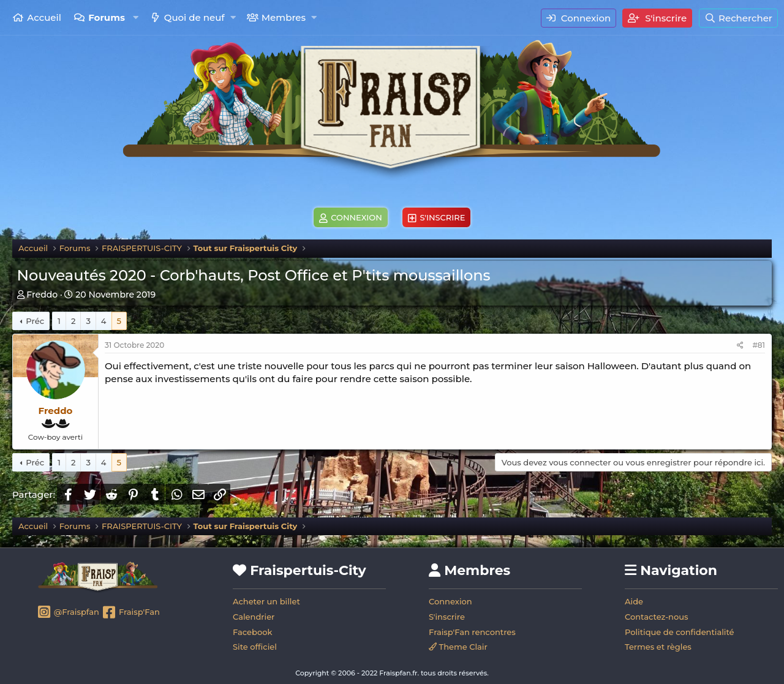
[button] (136, 17)
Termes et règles (658, 647)
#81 (759, 345)
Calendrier (254, 617)
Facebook (252, 632)
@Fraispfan (68, 613)
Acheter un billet (266, 601)
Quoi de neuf (194, 17)
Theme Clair (458, 647)
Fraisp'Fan (130, 613)
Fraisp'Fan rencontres (472, 632)
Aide (634, 601)
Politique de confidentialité (680, 632)
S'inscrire (447, 617)
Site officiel (255, 647)
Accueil (44, 17)
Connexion (450, 601)
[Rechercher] (738, 18)
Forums (107, 17)
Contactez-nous (657, 617)
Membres (284, 17)
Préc (35, 321)
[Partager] (740, 346)
